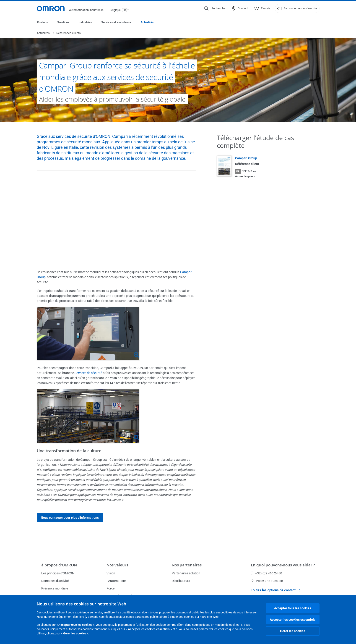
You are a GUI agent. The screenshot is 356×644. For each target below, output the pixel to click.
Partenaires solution (186, 573)
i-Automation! (116, 581)
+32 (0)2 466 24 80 (266, 573)
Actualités (147, 22)
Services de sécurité (88, 373)
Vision (111, 573)
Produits (42, 22)
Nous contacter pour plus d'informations (70, 518)
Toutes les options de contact (276, 590)
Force (110, 588)
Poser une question (267, 581)
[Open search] (215, 8)
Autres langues (244, 176)
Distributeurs (181, 581)
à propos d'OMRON (59, 565)
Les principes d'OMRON (58, 573)
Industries (85, 22)
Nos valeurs (117, 565)
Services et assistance (116, 22)
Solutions (63, 22)
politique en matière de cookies (219, 625)
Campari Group (246, 158)
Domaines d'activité (55, 581)
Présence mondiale (55, 588)
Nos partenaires (187, 565)
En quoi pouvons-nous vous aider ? (283, 565)
